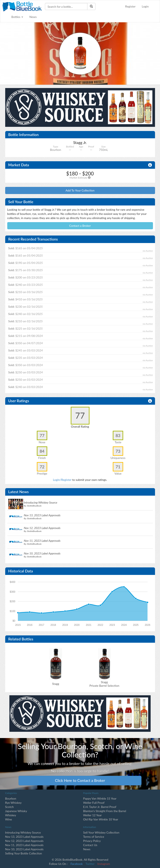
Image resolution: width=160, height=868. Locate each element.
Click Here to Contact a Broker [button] (80, 780)
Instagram (104, 864)
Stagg (56, 684)
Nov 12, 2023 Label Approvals (24, 841)
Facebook (77, 864)
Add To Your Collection (80, 190)
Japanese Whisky (16, 811)
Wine (9, 819)
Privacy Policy (92, 841)
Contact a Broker (80, 226)
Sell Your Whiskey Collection (101, 832)
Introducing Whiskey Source (23, 832)
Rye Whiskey (13, 803)
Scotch (9, 807)
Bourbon (11, 798)
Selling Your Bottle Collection (24, 853)
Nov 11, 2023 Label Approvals (24, 845)
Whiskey (11, 815)
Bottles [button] (17, 17)
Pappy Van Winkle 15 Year (100, 798)
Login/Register (62, 480)
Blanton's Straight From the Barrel (105, 811)
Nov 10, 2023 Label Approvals (24, 849)
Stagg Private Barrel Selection (104, 684)
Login (145, 6)
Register (130, 6)
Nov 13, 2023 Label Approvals (24, 837)
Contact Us (90, 845)
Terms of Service (94, 837)
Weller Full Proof (94, 803)
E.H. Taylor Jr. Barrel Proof (100, 807)
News (33, 17)
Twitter (90, 864)
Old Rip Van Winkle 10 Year (101, 819)
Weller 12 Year (92, 815)
